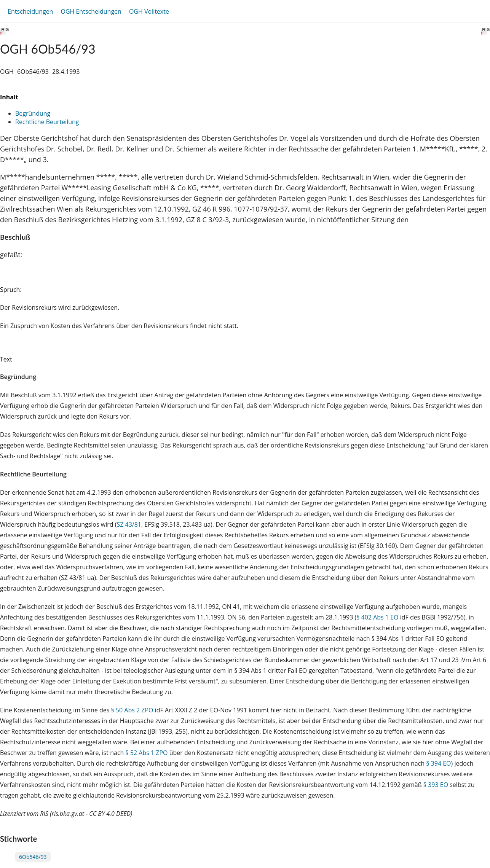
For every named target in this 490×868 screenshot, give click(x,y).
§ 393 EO (436, 785)
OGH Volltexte (149, 11)
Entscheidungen (30, 11)
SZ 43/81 (129, 524)
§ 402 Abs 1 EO (377, 617)
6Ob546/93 (33, 857)
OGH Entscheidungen (91, 11)
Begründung (33, 113)
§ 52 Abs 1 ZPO (147, 753)
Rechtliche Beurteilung (47, 122)
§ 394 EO (438, 763)
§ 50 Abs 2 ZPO (132, 710)
